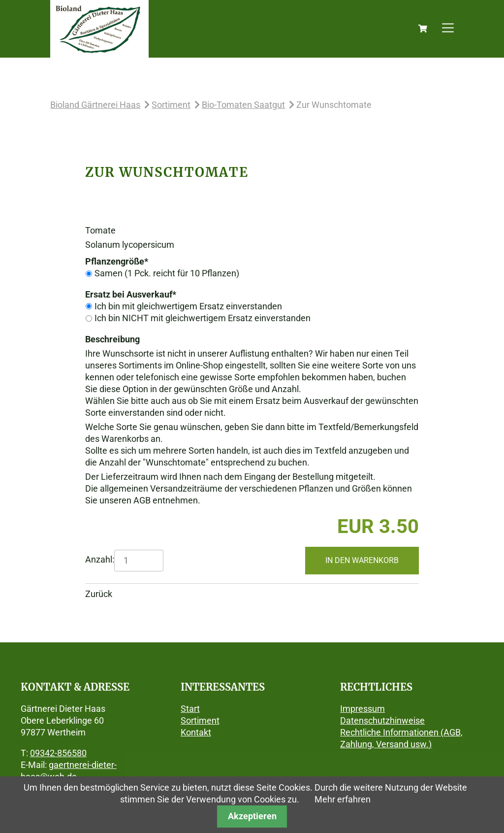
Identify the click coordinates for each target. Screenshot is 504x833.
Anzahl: (100, 559)
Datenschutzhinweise (382, 720)
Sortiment (171, 105)
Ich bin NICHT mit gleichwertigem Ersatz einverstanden (203, 318)
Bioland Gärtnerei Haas (95, 105)
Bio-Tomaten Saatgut (243, 105)
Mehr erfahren (343, 799)
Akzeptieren (252, 816)
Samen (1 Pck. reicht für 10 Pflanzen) (167, 273)
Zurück (99, 594)
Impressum (362, 709)
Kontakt (196, 732)
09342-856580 (58, 753)
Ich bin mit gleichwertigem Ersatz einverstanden (188, 306)
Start (190, 709)
